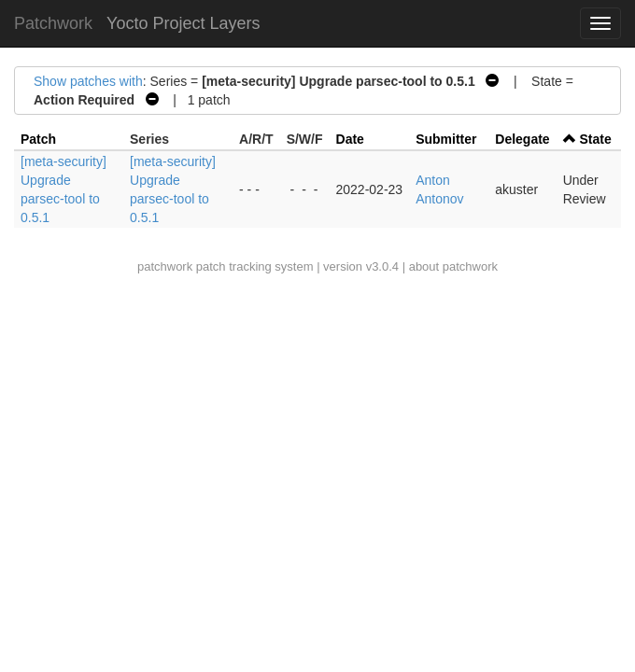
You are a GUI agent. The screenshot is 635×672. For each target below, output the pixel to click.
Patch (38, 139)
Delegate (522, 139)
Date (350, 139)
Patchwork (53, 23)
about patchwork (453, 266)
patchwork (165, 266)
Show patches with (88, 81)
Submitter (446, 139)
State (596, 139)
